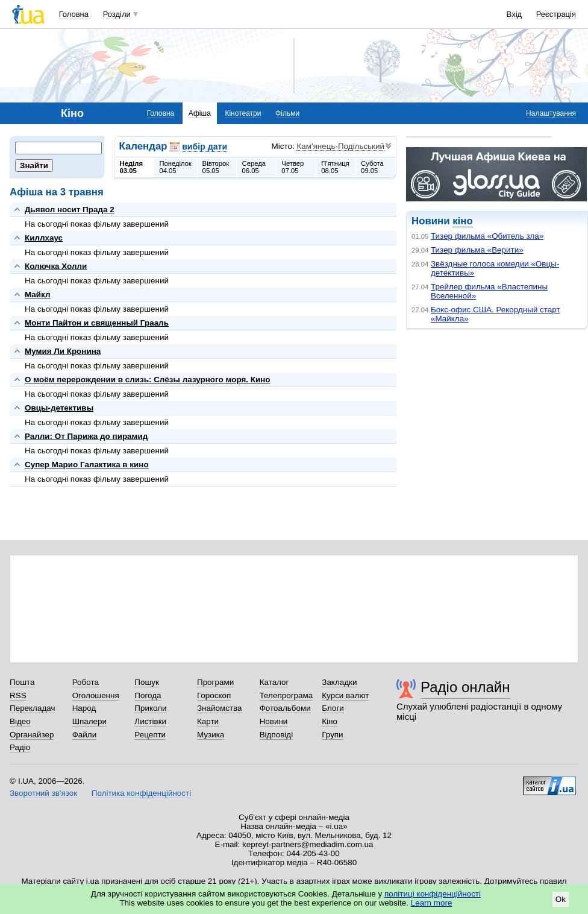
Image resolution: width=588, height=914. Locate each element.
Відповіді (277, 735)
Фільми (287, 113)
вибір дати (205, 147)
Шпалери (89, 721)
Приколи (150, 708)
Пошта (22, 682)
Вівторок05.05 (216, 167)
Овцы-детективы (59, 408)
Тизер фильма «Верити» (477, 250)
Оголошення (96, 695)
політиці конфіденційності (433, 894)
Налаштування (551, 113)
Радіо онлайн (465, 687)
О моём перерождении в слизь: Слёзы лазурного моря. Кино (148, 380)
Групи (332, 735)
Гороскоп (214, 695)
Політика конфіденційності (141, 793)
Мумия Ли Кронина (63, 351)
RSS (18, 695)
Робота (86, 682)
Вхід (514, 14)
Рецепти (150, 735)
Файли (85, 735)
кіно (462, 221)
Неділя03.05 (131, 167)
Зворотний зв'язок (43, 793)
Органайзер (32, 735)
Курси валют (345, 695)
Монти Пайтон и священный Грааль (97, 323)
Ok (561, 899)
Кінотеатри (243, 113)
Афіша (200, 113)
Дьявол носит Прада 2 (70, 210)
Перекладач (32, 708)
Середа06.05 (254, 167)
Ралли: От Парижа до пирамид (86, 436)
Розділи (117, 14)
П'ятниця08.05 (335, 167)
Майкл (38, 295)
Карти (208, 721)
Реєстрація (556, 14)
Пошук (147, 682)
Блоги (333, 708)
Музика (211, 735)
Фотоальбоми (285, 708)
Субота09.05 (372, 167)
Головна (74, 14)
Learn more (432, 903)
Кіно (330, 721)
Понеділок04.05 (175, 167)
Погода (148, 695)
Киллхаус (44, 238)
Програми (215, 682)
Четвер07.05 (292, 167)
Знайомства (220, 708)
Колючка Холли (56, 266)
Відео (20, 721)
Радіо (20, 747)
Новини (274, 721)
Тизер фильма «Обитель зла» (487, 236)
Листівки (150, 721)
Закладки (339, 682)
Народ (84, 708)
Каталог (274, 682)
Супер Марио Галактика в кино (87, 465)
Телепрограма (286, 695)
